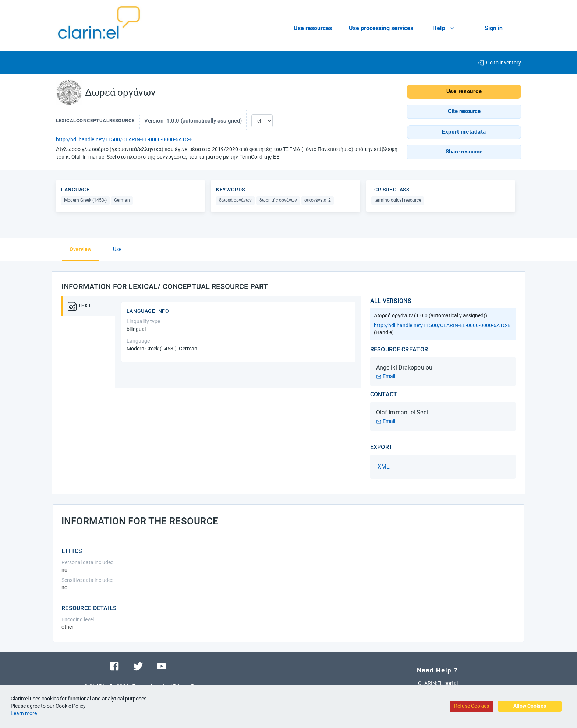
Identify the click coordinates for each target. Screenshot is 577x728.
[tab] (91, 306)
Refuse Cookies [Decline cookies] (472, 706)
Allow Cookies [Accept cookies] (530, 706)
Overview (80, 249)
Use (117, 249)
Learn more (24, 713)
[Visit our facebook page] (114, 666)
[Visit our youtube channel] (162, 666)
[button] (464, 112)
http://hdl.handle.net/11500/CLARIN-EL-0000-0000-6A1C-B (124, 139)
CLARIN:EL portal (438, 683)
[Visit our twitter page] (138, 666)
